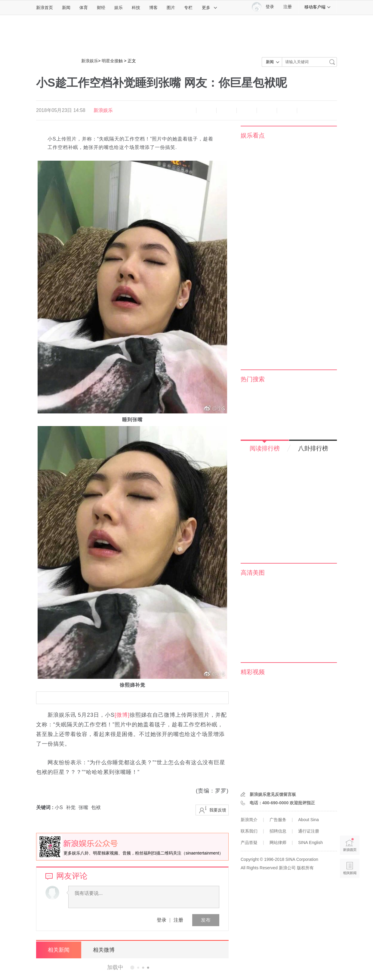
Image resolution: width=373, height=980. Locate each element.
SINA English (310, 842)
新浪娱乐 (90, 61)
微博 (247, 110)
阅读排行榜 (265, 448)
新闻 (66, 8)
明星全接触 (112, 61)
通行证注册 (309, 831)
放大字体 (206, 110)
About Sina (308, 820)
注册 (288, 7)
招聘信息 (278, 831)
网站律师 (278, 842)
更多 (210, 8)
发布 (206, 920)
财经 (101, 8)
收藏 (227, 110)
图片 (171, 8)
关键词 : (45, 807)
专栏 (188, 8)
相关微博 (104, 950)
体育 (84, 8)
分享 (287, 110)
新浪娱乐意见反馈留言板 (273, 794)
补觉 (71, 807)
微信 (267, 110)
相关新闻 (59, 950)
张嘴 (83, 807)
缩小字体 (186, 110)
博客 (153, 8)
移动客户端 (318, 7)
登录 (162, 920)
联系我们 (249, 831)
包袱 (96, 807)
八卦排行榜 (313, 448)
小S (59, 807)
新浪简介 (249, 820)
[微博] (122, 715)
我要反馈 (218, 810)
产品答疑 (249, 842)
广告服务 (278, 820)
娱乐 (119, 8)
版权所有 (305, 868)
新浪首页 (45, 8)
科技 (136, 8)
